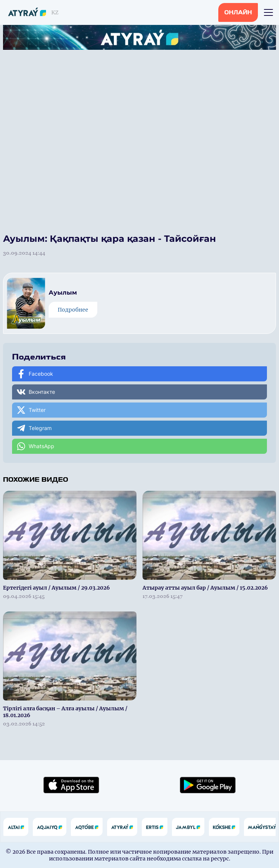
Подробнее (73, 310)
